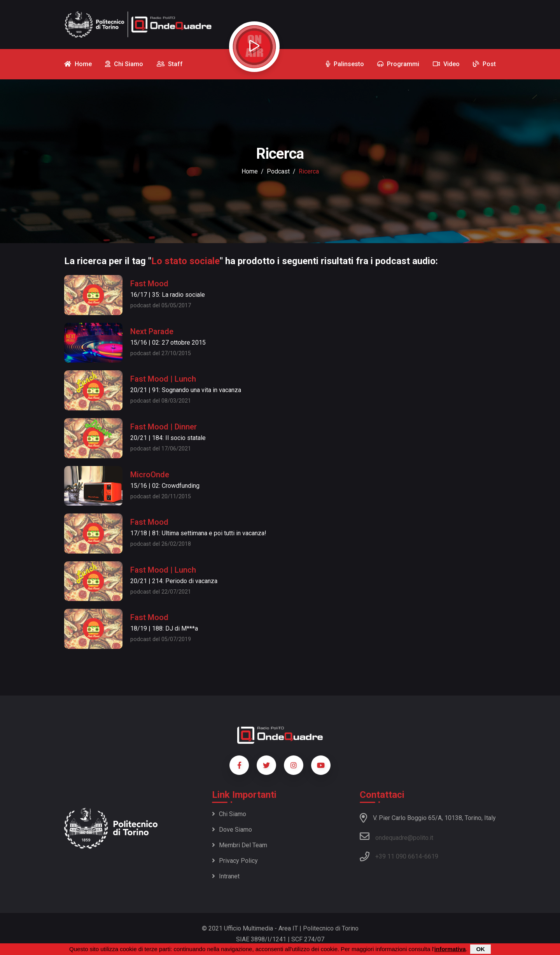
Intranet (226, 876)
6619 (431, 856)
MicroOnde (150, 475)
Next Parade (152, 331)
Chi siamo (229, 814)
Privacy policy (235, 861)
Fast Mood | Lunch (163, 379)
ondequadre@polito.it (396, 836)
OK (480, 949)
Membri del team (240, 845)
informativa (450, 949)
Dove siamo (232, 830)
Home (250, 171)
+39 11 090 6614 (399, 856)
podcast (278, 171)
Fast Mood (149, 284)
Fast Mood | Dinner (164, 427)
